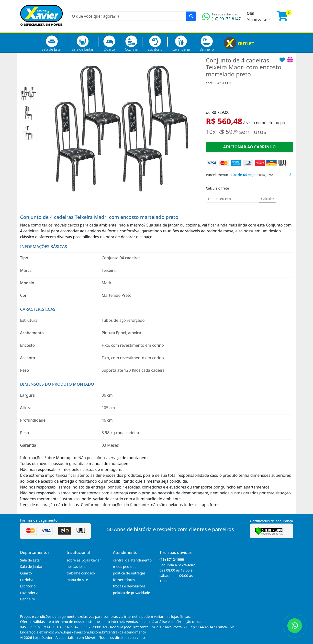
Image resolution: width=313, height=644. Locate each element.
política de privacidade (132, 593)
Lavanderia (181, 44)
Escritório (155, 44)
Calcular (268, 199)
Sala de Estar (52, 44)
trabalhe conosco (81, 573)
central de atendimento (132, 560)
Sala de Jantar (83, 44)
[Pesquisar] (191, 16)
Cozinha (131, 44)
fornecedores (124, 580)
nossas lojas (76, 566)
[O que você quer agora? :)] (128, 16)
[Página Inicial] (41, 29)
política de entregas (129, 573)
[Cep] (233, 199)
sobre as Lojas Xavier (84, 560)
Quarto (109, 44)
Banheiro (207, 44)
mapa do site (77, 580)
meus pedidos (125, 566)
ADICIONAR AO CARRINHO (249, 147)
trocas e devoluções (129, 586)
